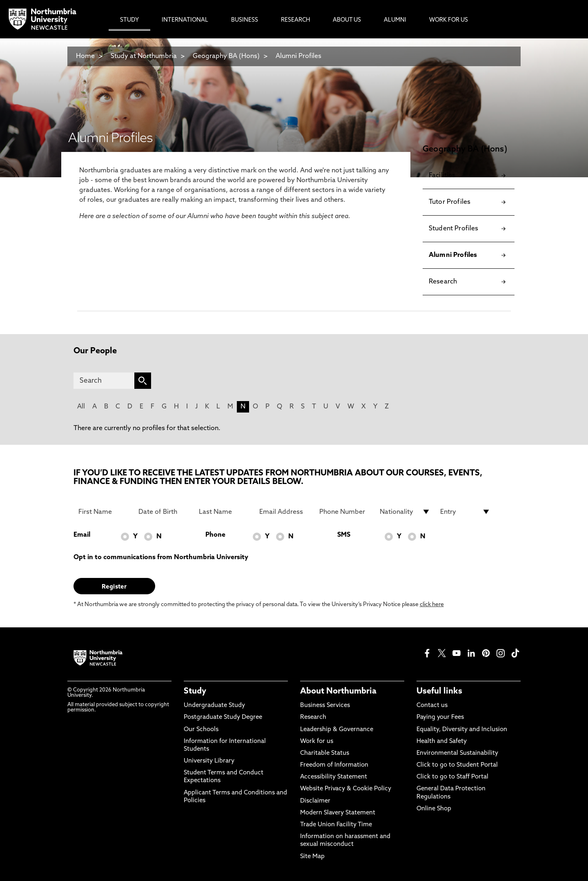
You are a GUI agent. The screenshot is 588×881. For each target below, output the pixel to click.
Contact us (432, 706)
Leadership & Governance (337, 730)
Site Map (312, 857)
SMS (344, 535)
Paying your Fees (440, 717)
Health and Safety (442, 742)
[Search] (104, 381)
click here (432, 605)
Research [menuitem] (295, 20)
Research (313, 717)
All (81, 407)
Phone (215, 535)
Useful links (439, 691)
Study (195, 691)
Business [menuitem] (245, 20)
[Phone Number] (345, 512)
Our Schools (201, 730)
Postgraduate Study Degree (223, 717)
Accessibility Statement (334, 777)
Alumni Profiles (298, 56)
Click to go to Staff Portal (452, 777)
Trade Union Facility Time (336, 825)
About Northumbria (338, 691)
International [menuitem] (185, 20)
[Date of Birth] (164, 512)
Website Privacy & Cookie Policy (346, 789)
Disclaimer (315, 801)
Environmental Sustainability (457, 753)
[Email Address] (285, 512)
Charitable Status (325, 753)
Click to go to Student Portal (457, 765)
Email (82, 535)
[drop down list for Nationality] (405, 512)
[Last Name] (224, 512)
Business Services (325, 706)
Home (85, 56)
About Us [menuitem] (347, 20)
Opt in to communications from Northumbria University (161, 558)
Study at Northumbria (144, 56)
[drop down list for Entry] (465, 512)
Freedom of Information (334, 765)
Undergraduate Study (214, 706)
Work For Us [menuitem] (449, 20)
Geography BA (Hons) (226, 56)
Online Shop (434, 809)
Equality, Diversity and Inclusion (462, 730)
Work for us (317, 742)
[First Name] (104, 512)
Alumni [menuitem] (395, 20)
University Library (209, 761)
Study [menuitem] (129, 20)
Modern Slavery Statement (338, 813)
